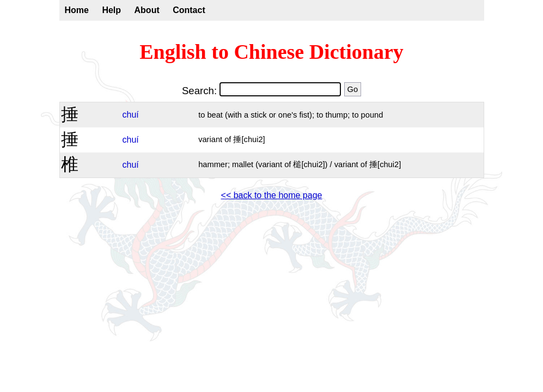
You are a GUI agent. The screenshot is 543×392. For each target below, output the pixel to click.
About (147, 10)
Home (77, 10)
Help (111, 10)
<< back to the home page (272, 195)
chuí (131, 115)
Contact (189, 10)
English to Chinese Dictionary (271, 52)
